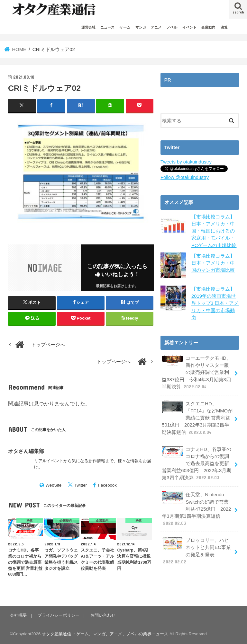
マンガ (141, 27)
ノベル (172, 27)
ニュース (107, 27)
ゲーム (125, 27)
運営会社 (88, 27)
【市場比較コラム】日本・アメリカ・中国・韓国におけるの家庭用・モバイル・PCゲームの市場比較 (214, 231)
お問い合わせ (103, 615)
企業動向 (208, 27)
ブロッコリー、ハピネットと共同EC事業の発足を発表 (196, 551)
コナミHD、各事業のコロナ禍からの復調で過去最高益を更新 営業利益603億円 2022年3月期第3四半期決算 (197, 463)
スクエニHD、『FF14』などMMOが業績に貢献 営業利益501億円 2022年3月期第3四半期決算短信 (197, 418)
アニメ (156, 27)
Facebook (107, 485)
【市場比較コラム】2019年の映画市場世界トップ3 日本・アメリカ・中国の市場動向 (215, 303)
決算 (224, 27)
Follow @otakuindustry (185, 177)
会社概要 (18, 615)
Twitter (81, 485)
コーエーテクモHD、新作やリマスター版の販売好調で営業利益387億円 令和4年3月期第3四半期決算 (196, 372)
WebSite (54, 485)
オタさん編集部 (26, 451)
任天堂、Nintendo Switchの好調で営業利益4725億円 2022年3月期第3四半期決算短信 (196, 509)
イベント (189, 27)
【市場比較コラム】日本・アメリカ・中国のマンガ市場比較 (213, 263)
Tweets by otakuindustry (186, 162)
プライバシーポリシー (59, 615)
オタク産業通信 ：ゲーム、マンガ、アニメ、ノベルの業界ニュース (105, 634)
